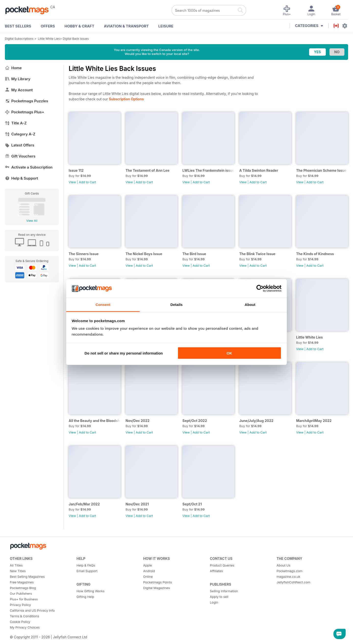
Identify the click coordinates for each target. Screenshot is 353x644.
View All (32, 221)
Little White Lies (49, 39)
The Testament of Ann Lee (147, 170)
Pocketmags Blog (23, 588)
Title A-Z (16, 123)
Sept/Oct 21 (192, 504)
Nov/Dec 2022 (138, 421)
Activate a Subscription (29, 167)
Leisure (166, 26)
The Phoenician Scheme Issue (321, 170)
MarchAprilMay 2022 (314, 421)
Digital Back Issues (76, 39)
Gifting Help (85, 597)
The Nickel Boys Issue (144, 254)
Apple (148, 565)
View (72, 182)
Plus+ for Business (24, 599)
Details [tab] (176, 305)
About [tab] (250, 305)
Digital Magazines (157, 588)
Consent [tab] (103, 305)
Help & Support (21, 178)
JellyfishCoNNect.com (293, 582)
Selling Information (224, 591)
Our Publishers (21, 593)
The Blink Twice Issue (257, 254)
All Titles (16, 565)
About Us (284, 565)
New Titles (18, 571)
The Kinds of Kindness (315, 254)
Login (214, 602)
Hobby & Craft (79, 26)
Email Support (87, 571)
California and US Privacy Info (32, 610)
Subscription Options (126, 99)
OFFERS (48, 26)
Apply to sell (219, 597)
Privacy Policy (20, 605)
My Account (19, 90)
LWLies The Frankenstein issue (208, 170)
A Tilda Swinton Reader (259, 170)
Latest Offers (20, 145)
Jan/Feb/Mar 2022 (84, 504)
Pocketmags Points (158, 582)
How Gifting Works (90, 591)
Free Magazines (22, 582)
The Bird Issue (194, 254)
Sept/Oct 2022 (195, 421)
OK (229, 353)
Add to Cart (88, 182)
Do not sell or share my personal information (124, 353)
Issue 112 (76, 170)
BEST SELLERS (18, 26)
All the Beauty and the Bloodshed (95, 421)
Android (149, 571)
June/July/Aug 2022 (256, 421)
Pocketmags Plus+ (25, 112)
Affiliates (216, 571)
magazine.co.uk (288, 577)
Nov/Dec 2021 (137, 504)
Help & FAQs (86, 565)
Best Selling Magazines (27, 577)
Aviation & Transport (126, 26)
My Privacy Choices (25, 627)
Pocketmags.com (290, 571)
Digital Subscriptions (19, 39)
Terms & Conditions (25, 616)
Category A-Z (20, 134)
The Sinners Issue (84, 254)
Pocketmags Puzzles (26, 101)
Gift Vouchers (20, 156)
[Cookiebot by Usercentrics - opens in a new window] (260, 289)
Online (148, 577)
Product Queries (222, 565)
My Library (18, 79)
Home (13, 68)
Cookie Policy (20, 622)
